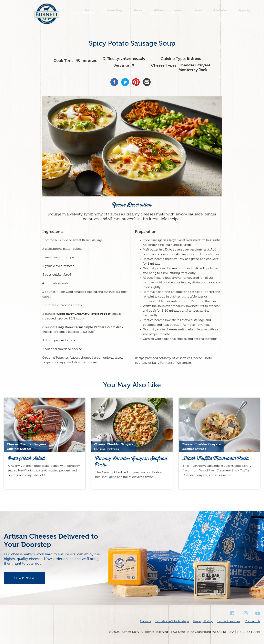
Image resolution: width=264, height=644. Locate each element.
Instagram (245, 613)
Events (242, 12)
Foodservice (112, 12)
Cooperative (84, 12)
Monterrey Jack (193, 70)
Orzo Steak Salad (26, 458)
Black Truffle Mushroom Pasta (216, 458)
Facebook (233, 613)
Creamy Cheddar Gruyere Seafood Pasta (131, 462)
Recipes (156, 12)
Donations (218, 12)
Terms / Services (229, 621)
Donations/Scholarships (172, 621)
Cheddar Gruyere (194, 65)
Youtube (258, 613)
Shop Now (24, 578)
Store (176, 12)
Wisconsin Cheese (189, 358)
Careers (195, 12)
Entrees (194, 58)
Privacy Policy (203, 621)
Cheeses (135, 12)
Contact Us (252, 621)
